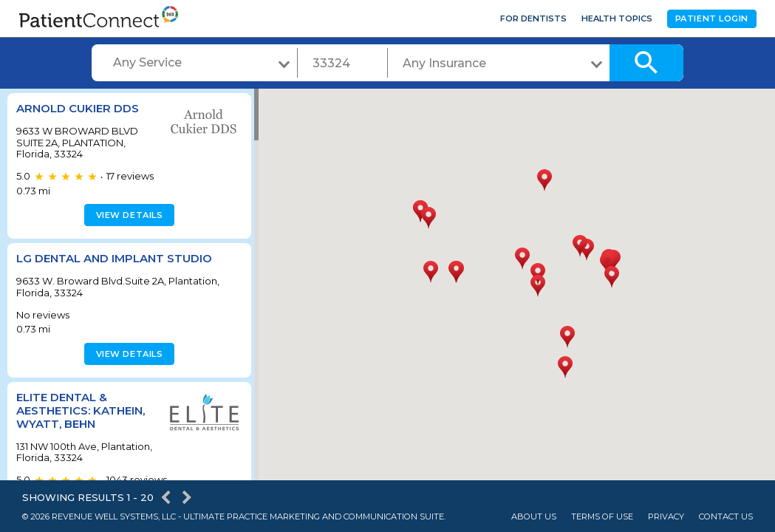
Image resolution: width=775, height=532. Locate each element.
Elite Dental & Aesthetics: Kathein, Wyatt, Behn (81, 410)
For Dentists (533, 18)
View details (127, 215)
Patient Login (712, 18)
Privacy (666, 517)
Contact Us (726, 517)
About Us (534, 517)
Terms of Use (602, 517)
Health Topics (617, 18)
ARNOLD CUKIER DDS (78, 108)
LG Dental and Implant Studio (114, 258)
